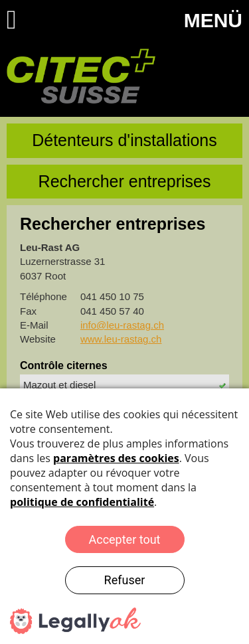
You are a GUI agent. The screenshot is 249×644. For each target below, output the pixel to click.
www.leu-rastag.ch (121, 339)
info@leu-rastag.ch (122, 325)
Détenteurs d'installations (124, 140)
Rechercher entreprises (125, 181)
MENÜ (213, 20)
